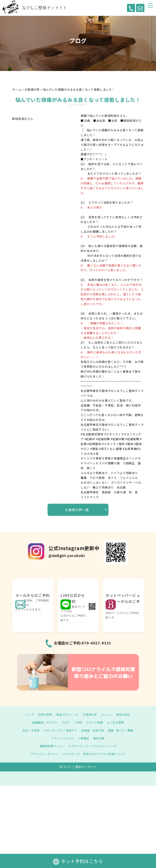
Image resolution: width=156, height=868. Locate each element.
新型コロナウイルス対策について (106, 754)
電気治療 (100, 738)
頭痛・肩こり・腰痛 (123, 730)
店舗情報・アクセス (43, 722)
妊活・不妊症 (28, 730)
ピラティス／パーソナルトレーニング (94, 746)
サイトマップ (70, 754)
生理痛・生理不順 (94, 730)
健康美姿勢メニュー (51, 746)
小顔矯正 (84, 738)
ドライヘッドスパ (62, 738)
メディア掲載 (95, 722)
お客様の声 (91, 714)
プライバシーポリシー (42, 754)
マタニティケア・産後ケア (59, 730)
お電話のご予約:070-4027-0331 (83, 643)
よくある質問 (118, 722)
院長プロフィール (67, 714)
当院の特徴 (43, 714)
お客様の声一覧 (77, 510)
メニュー (108, 714)
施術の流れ (126, 714)
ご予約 (78, 722)
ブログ (65, 722)
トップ (27, 714)
